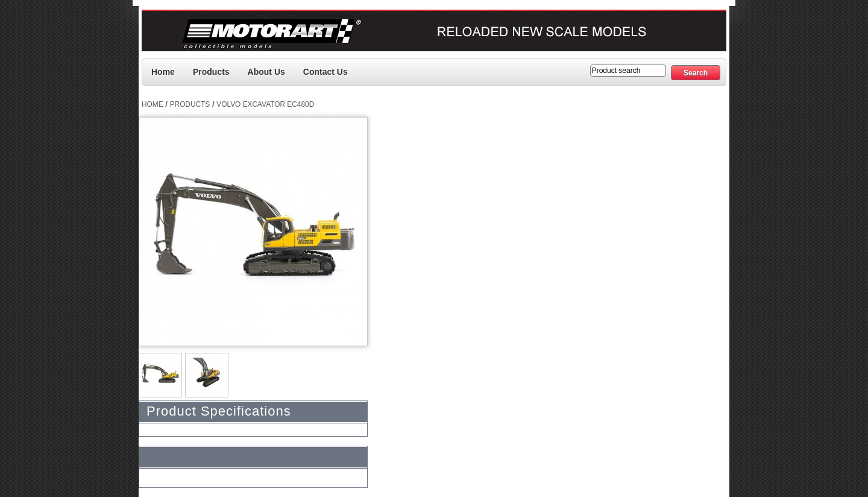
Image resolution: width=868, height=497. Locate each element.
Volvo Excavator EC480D (265, 104)
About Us (266, 72)
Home (163, 72)
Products (211, 72)
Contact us (325, 72)
